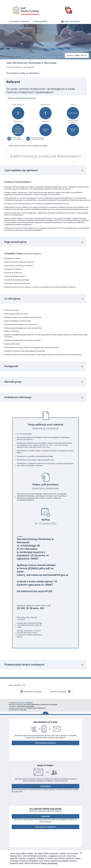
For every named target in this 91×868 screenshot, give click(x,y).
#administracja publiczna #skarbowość (45, 156)
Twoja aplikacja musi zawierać (45, 427)
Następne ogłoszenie (58, 692)
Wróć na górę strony (46, 713)
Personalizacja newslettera (45, 743)
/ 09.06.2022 (77, 55)
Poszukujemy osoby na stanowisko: (23, 73)
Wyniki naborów (41, 22)
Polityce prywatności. (49, 863)
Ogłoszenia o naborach (19, 22)
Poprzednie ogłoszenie (33, 692)
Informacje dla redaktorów (45, 827)
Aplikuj (45, 522)
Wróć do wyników (72, 22)
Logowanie (45, 816)
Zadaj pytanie (45, 786)
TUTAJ (45, 146)
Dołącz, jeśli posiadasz (45, 487)
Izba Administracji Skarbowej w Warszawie (32, 63)
